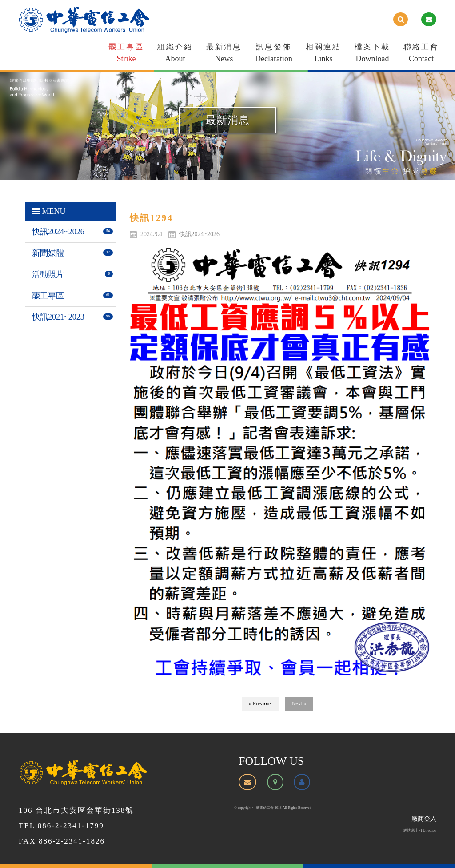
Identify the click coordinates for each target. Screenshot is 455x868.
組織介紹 (175, 54)
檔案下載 (372, 54)
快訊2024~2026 (58, 232)
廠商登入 (424, 819)
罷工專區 (126, 54)
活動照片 (48, 274)
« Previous (260, 703)
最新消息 (224, 54)
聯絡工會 (421, 54)
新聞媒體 (48, 253)
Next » (299, 703)
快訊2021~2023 (58, 317)
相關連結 (323, 54)
